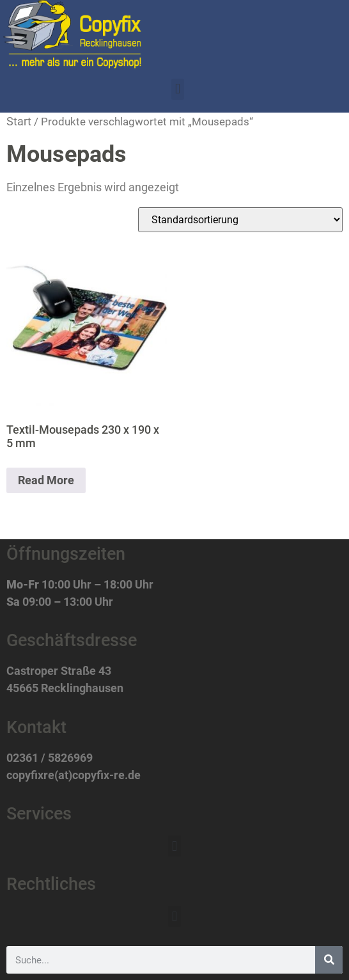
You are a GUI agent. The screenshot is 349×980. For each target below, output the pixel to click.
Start (19, 121)
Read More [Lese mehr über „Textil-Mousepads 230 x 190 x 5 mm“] (46, 480)
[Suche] (329, 960)
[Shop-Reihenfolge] (240, 220)
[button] (177, 89)
